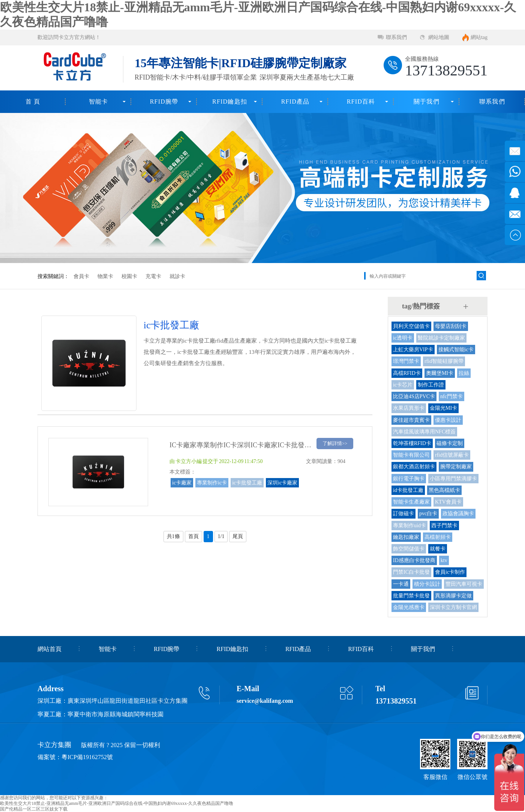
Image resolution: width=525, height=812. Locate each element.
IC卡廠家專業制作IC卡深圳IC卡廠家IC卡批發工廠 (244, 445)
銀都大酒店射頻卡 (414, 467)
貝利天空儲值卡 (411, 326)
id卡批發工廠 (408, 490)
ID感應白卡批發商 (414, 560)
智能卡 (99, 101)
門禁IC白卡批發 (411, 572)
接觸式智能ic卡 (456, 350)
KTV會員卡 (448, 502)
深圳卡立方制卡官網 (453, 607)
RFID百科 (361, 101)
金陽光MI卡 (443, 408)
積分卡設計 (427, 584)
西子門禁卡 (444, 526)
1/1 (221, 536)
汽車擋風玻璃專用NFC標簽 (424, 432)
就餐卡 (438, 549)
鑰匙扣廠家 (406, 537)
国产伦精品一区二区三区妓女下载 (34, 809)
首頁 (193, 536)
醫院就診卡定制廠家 (441, 338)
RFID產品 (295, 101)
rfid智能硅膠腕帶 (444, 361)
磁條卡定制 (450, 443)
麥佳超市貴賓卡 (411, 420)
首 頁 (33, 101)
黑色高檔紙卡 (444, 490)
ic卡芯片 (403, 385)
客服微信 (435, 777)
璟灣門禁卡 (406, 361)
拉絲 (464, 373)
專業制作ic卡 (212, 483)
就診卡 (177, 276)
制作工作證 (431, 385)
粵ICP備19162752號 (87, 757)
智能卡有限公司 (411, 455)
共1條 (173, 536)
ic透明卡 (403, 338)
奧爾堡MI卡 (440, 373)
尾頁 (238, 536)
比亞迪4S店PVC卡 (414, 396)
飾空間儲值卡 (409, 549)
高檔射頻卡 (438, 537)
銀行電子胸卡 (409, 479)
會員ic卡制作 (450, 572)
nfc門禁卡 (451, 396)
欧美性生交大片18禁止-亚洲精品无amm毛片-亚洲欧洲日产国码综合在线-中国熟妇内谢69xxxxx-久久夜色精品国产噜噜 (117, 803)
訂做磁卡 (403, 514)
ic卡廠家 (182, 483)
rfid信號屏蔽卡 (452, 455)
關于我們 (427, 101)
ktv (444, 560)
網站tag (479, 37)
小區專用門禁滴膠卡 (453, 479)
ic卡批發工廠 (247, 483)
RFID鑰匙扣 (230, 101)
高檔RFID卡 (407, 373)
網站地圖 (439, 37)
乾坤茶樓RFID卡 (412, 443)
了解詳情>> (335, 443)
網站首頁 (49, 649)
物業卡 (105, 276)
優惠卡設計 (448, 420)
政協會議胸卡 (458, 514)
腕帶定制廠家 (456, 467)
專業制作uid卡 (409, 526)
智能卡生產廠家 (411, 502)
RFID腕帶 (164, 101)
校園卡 (129, 276)
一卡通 (401, 584)
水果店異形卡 (409, 408)
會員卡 (81, 276)
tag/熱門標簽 (421, 306)
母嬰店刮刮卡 (451, 326)
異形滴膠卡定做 (453, 596)
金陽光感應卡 (409, 607)
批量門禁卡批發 (411, 596)
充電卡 (153, 276)
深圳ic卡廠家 (282, 483)
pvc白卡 (428, 514)
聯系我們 (396, 37)
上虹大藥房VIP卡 (413, 350)
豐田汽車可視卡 (464, 584)
